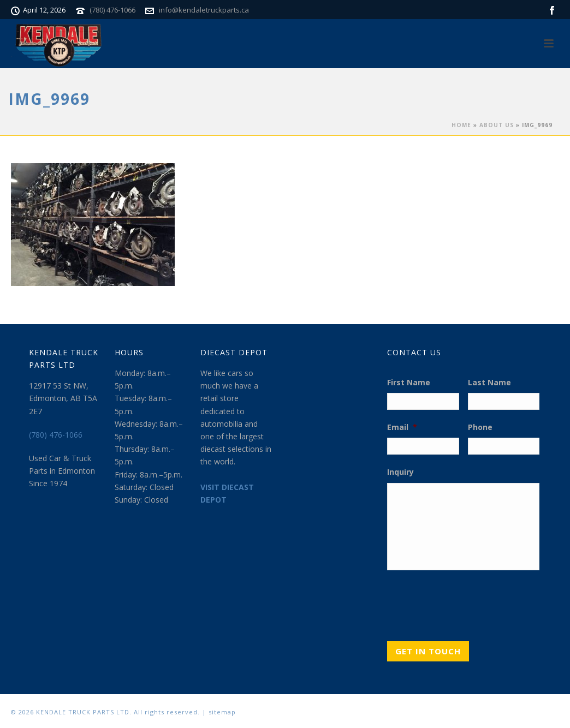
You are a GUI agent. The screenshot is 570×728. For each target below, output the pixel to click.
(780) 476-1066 (112, 10)
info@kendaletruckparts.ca (204, 10)
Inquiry (400, 472)
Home (461, 125)
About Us (497, 125)
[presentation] (470, 602)
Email (402, 427)
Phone (480, 427)
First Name (409, 383)
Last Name (489, 383)
